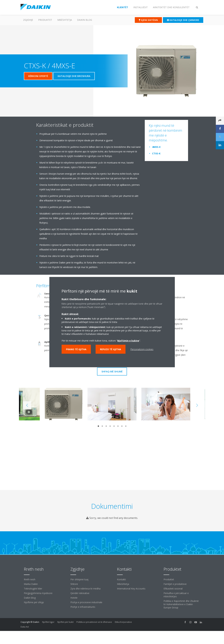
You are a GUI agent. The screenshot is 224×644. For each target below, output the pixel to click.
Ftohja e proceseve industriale (86, 602)
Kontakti (121, 579)
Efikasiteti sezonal (173, 589)
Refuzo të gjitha (111, 349)
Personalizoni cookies (142, 349)
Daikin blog (85, 20)
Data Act (25, 627)
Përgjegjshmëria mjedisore (38, 593)
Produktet (45, 20)
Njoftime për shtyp (34, 602)
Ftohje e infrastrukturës (83, 607)
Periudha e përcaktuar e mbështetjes (176, 595)
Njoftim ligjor (48, 622)
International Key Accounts (131, 589)
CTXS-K (156, 153)
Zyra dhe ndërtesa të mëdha (85, 589)
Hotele (74, 598)
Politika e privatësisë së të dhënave (94, 622)
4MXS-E (156, 147)
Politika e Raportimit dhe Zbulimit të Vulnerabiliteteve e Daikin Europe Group (181, 604)
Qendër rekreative (80, 593)
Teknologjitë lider (33, 589)
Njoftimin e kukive (128, 340)
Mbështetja (65, 20)
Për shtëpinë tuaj (79, 579)
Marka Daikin (31, 584)
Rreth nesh (30, 579)
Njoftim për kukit (65, 622)
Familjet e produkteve (175, 584)
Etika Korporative (123, 622)
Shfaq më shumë (112, 371)
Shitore (74, 584)
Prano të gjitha (76, 349)
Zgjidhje (28, 20)
